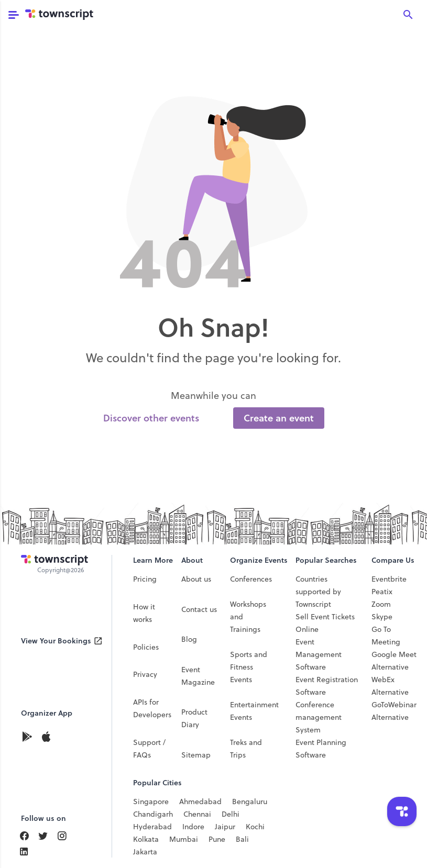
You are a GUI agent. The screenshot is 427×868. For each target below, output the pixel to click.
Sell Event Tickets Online (325, 623)
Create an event (279, 418)
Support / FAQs (149, 749)
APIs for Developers (152, 708)
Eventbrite (389, 579)
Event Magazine (198, 676)
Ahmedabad (200, 802)
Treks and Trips (246, 749)
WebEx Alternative (390, 686)
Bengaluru (250, 802)
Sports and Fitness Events (249, 667)
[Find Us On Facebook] (28, 836)
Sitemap (196, 755)
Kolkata (146, 839)
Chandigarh (153, 814)
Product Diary (194, 718)
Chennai (197, 814)
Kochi (255, 827)
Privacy (145, 674)
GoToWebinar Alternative (394, 711)
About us (196, 579)
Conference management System (319, 717)
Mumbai (184, 839)
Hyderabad (152, 827)
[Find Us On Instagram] (66, 836)
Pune (217, 839)
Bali (242, 839)
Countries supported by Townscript (318, 592)
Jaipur (225, 827)
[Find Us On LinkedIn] (47, 836)
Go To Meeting (386, 636)
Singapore (151, 802)
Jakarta (145, 852)
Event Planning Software (321, 749)
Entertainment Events (254, 711)
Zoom (381, 604)
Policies (146, 647)
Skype (382, 617)
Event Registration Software (327, 686)
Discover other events (151, 418)
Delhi (231, 814)
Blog (189, 639)
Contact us (199, 609)
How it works (144, 613)
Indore (193, 827)
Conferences (251, 579)
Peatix (382, 592)
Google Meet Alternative (394, 661)
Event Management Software (319, 654)
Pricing (145, 579)
